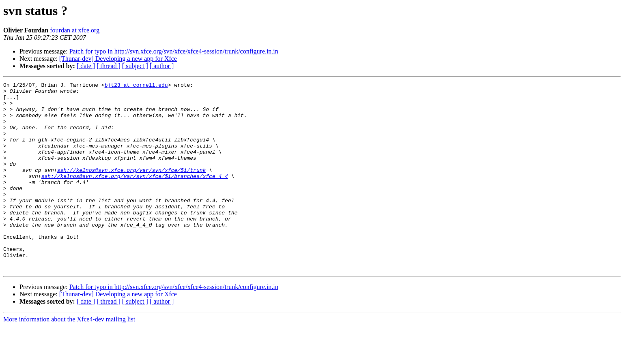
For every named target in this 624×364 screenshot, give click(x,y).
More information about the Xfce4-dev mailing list (69, 357)
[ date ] (86, 66)
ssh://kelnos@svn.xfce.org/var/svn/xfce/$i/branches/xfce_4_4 (135, 195)
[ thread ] (109, 66)
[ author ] (162, 66)
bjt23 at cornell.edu (136, 86)
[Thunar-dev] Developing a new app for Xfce (118, 59)
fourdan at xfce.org (75, 30)
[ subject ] (135, 66)
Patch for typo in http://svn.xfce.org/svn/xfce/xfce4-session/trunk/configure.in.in (174, 51)
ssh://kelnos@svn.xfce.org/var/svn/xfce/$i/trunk (132, 188)
